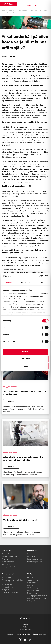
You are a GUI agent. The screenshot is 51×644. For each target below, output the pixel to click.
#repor (39, 472)
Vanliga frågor (7, 590)
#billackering (9, 475)
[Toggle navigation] (48, 4)
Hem (3, 11)
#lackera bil (19, 472)
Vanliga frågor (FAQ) (35, 562)
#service (7, 407)
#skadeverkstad (22, 475)
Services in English (8, 567)
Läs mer (11, 401)
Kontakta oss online (34, 559)
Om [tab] (42, 282)
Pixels (44, 634)
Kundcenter (31, 556)
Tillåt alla (26, 351)
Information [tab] (26, 282)
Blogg (4, 56)
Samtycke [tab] (9, 282)
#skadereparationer (18, 409)
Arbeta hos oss (33, 580)
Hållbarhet (31, 601)
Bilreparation (6, 554)
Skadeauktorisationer (9, 556)
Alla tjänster (6, 564)
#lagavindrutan (19, 535)
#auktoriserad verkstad (21, 407)
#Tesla (42, 409)
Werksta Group (33, 588)
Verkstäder (31, 554)
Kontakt (30, 585)
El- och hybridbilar (8, 562)
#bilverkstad (33, 409)
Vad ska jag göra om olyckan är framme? (12, 581)
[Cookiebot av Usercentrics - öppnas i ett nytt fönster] (39, 276)
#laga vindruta (23, 532)
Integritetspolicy (11, 634)
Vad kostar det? (7, 585)
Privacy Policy (32, 593)
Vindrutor (5, 559)
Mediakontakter (33, 591)
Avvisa (26, 366)
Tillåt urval (25, 359)
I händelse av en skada (10, 592)
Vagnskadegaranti (8, 587)
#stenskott (7, 535)
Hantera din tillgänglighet (37, 598)
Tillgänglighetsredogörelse (37, 596)
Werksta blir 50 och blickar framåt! (20, 520)
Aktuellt (11, 11)
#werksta (7, 412)
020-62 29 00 (32, 5)
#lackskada (8, 472)
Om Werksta (32, 583)
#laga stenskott (9, 532)
